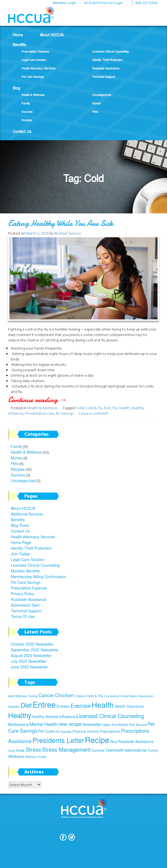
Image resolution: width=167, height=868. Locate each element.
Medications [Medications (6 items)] (18, 724)
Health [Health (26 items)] (103, 705)
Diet (107, 408)
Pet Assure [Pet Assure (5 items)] (138, 725)
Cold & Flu (94, 408)
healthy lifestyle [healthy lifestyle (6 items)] (45, 716)
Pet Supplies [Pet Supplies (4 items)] (64, 731)
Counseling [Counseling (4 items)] (111, 696)
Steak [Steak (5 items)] (20, 750)
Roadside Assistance (106, 68)
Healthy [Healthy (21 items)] (20, 715)
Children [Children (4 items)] (80, 696)
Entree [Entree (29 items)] (44, 704)
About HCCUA (52, 35)
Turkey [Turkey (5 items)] (153, 750)
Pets (95, 112)
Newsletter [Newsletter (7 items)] (92, 724)
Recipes (27, 120)
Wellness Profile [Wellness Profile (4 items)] (36, 757)
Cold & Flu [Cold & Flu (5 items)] (95, 696)
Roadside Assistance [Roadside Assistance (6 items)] (136, 741)
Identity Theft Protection (107, 60)
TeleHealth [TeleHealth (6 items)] (115, 750)
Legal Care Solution (34, 60)
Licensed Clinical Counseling (110, 51)
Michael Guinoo (68, 233)
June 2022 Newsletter (29, 667)
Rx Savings (65, 413)
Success (27, 112)
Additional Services (27, 514)
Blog (16, 88)
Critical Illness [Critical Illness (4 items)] (128, 696)
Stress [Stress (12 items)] (33, 749)
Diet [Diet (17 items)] (26, 705)
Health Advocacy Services (39, 68)
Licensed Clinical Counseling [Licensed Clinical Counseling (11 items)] (110, 716)
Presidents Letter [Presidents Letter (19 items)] (58, 740)
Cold (80, 408)
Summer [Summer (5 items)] (98, 750)
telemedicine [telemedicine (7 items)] (136, 750)
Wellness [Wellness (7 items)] (16, 756)
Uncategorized (102, 95)
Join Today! (21, 554)
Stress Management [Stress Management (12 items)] (66, 749)
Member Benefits (25, 571)
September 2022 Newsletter (35, 650)
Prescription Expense (35, 51)
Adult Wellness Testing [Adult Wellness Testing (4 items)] (23, 696)
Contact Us (22, 131)
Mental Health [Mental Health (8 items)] (43, 724)
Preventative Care (40, 413)
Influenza (16, 413)
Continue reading (45, 400)
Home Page (21, 542)
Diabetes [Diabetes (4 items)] (14, 707)
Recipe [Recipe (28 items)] (97, 740)
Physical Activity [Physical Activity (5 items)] (86, 731)
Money (97, 103)
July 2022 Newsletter (29, 661)
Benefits (19, 44)
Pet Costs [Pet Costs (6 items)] (46, 731)
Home (18, 35)
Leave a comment (94, 413)
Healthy (137, 408)
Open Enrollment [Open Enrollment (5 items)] (115, 725)
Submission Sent (25, 605)
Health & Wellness (33, 95)
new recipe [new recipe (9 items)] (70, 724)
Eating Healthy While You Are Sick (61, 223)
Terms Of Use (23, 616)
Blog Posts (20, 525)
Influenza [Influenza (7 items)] (67, 716)
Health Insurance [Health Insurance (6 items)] (129, 706)
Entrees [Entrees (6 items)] (63, 706)
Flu (115, 408)
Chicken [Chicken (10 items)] (64, 695)
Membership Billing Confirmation (39, 576)
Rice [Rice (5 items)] (113, 742)
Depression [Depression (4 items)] (146, 696)
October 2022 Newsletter (32, 644)
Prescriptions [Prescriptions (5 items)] (110, 731)
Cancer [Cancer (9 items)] (46, 695)
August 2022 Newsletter (31, 655)
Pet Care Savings (33, 77)
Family (26, 103)
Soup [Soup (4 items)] (11, 750)
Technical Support (104, 77)
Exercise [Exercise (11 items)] (81, 705)
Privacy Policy (23, 594)
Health (124, 408)
